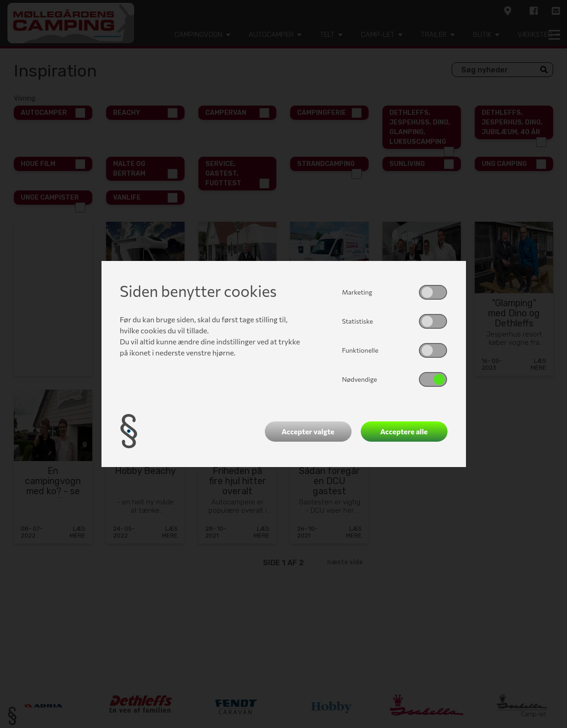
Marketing (357, 292)
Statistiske (357, 321)
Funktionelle (360, 350)
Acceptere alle (404, 431)
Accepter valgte (308, 431)
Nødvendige (359, 379)
